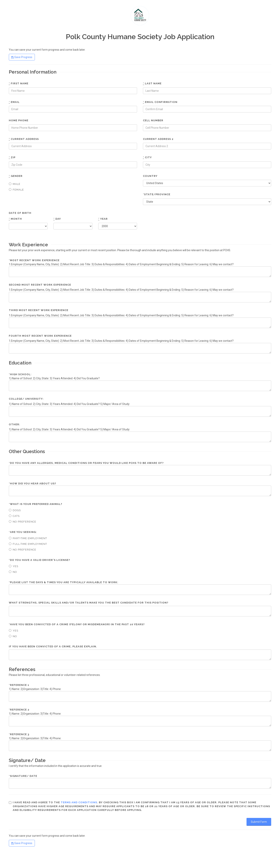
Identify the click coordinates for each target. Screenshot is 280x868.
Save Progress (22, 57)
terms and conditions (79, 802)
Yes (14, 566)
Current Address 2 (158, 139)
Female (16, 190)
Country (150, 176)
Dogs (15, 510)
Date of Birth (20, 213)
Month (15, 219)
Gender (16, 176)
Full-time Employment (28, 544)
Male (15, 184)
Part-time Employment (28, 538)
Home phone (19, 120)
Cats (14, 516)
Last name (152, 84)
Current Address (24, 139)
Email (14, 102)
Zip (12, 157)
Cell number (153, 120)
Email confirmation (160, 102)
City (147, 157)
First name (19, 84)
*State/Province (157, 194)
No (13, 572)
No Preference (23, 522)
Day (57, 219)
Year (103, 219)
